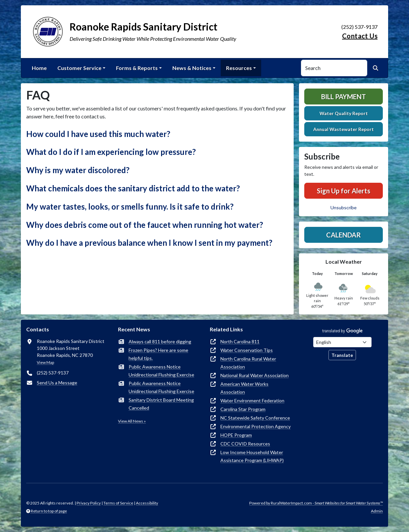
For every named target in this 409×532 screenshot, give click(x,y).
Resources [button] (239, 68)
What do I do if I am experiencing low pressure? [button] (111, 152)
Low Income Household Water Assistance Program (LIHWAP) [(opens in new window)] (252, 456)
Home (39, 68)
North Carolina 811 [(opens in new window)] (240, 341)
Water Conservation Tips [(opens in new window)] (247, 350)
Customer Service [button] (79, 68)
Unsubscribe (344, 207)
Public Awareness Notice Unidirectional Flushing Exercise (161, 371)
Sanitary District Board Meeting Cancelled (161, 404)
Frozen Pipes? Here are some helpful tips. (158, 354)
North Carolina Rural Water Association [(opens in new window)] (248, 363)
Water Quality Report (344, 113)
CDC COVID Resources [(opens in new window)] (245, 444)
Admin (377, 511)
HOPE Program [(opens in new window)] (236, 435)
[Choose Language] (342, 342)
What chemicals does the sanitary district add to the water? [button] (133, 188)
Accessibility (147, 503)
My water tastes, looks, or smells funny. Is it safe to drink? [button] (130, 206)
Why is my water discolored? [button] (78, 170)
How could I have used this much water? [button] (98, 134)
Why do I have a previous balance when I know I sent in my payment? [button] (149, 243)
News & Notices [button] (192, 68)
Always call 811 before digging (160, 341)
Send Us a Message (57, 383)
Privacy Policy (89, 503)
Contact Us (360, 36)
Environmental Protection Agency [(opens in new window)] (256, 426)
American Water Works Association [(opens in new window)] (244, 388)
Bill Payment (344, 97)
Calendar (344, 235)
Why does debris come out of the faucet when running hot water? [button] (145, 225)
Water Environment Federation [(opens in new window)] (252, 400)
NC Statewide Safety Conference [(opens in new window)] (255, 418)
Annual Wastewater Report (344, 129)
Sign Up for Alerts (344, 191)
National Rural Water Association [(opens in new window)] (255, 375)
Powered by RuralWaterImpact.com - (316, 503)
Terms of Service (118, 503)
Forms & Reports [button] (137, 68)
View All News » (132, 421)
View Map (45, 362)
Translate (342, 355)
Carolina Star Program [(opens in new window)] (243, 409)
